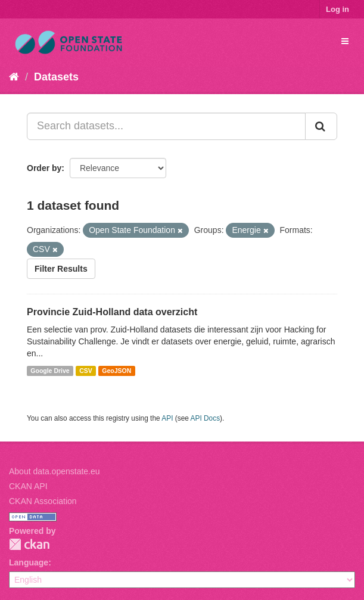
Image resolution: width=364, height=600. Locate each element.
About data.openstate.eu (55, 471)
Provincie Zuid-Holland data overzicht (112, 312)
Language (29, 562)
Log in (337, 9)
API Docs (206, 418)
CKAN (29, 544)
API (167, 418)
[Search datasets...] (166, 126)
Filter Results (61, 269)
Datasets (56, 77)
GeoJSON (116, 371)
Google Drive (50, 371)
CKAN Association (43, 501)
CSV (86, 371)
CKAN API (28, 486)
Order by (44, 168)
